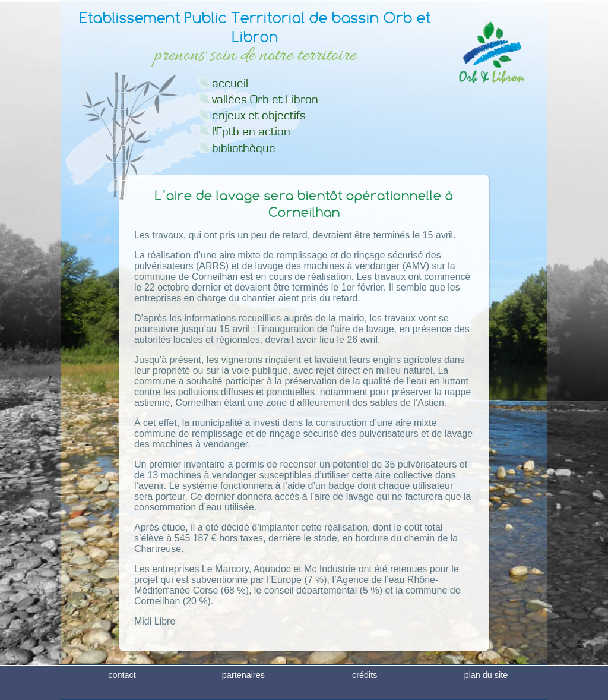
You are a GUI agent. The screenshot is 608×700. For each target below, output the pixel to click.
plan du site (486, 690)
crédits (365, 690)
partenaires (243, 690)
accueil (230, 83)
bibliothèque (244, 148)
